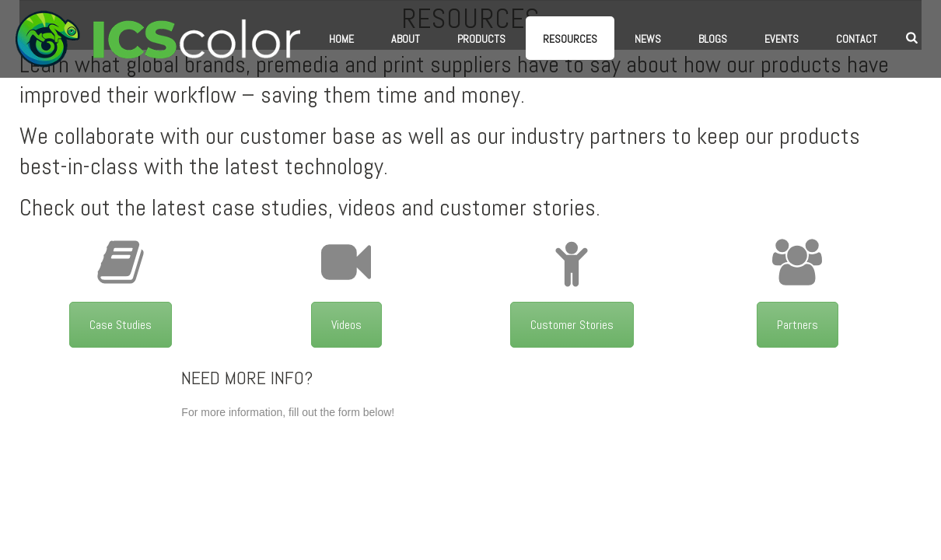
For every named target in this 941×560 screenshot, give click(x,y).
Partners (798, 325)
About (406, 39)
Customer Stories (572, 325)
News (648, 39)
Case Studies (121, 325)
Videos (346, 325)
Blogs (713, 39)
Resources (570, 39)
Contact (857, 39)
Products (481, 39)
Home (341, 39)
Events (782, 39)
